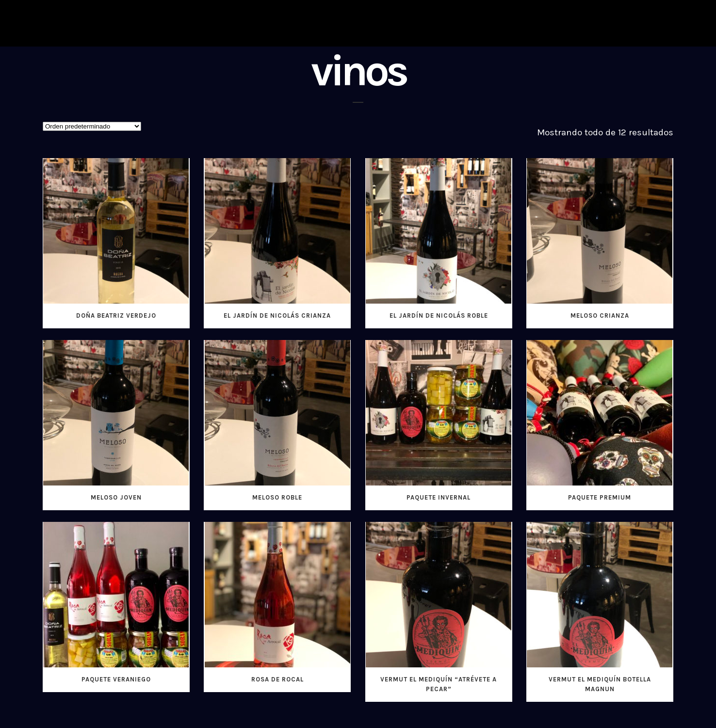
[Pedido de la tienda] (92, 126)
